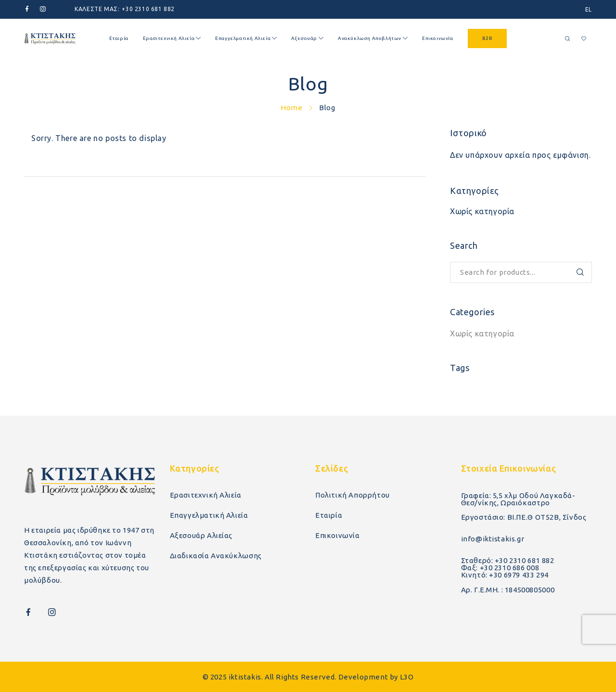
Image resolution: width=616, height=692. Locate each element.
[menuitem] (589, 9)
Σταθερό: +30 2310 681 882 (508, 560)
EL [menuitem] (589, 9)
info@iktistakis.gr (493, 539)
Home (291, 108)
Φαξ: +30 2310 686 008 (500, 568)
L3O (407, 677)
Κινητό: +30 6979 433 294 (505, 575)
